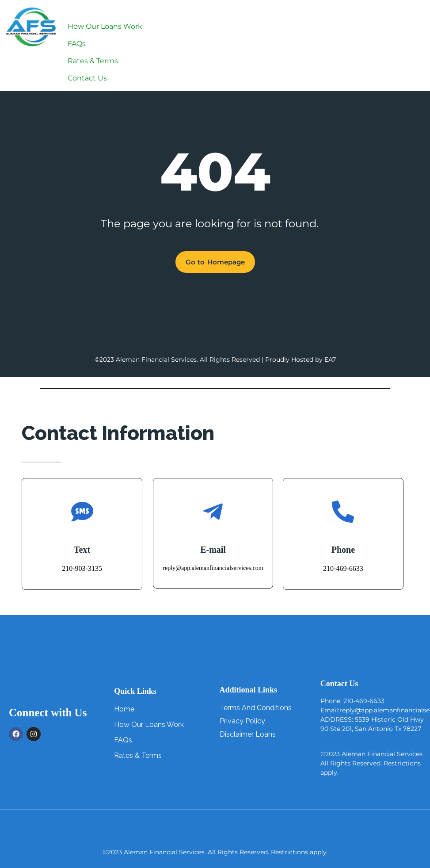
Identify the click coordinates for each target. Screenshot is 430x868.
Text (82, 550)
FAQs (77, 44)
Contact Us (87, 78)
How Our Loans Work (105, 26)
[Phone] (343, 512)
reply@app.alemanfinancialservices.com (213, 568)
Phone (343, 550)
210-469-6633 (343, 568)
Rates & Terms (93, 61)
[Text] (82, 512)
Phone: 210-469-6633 (352, 701)
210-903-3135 (82, 568)
